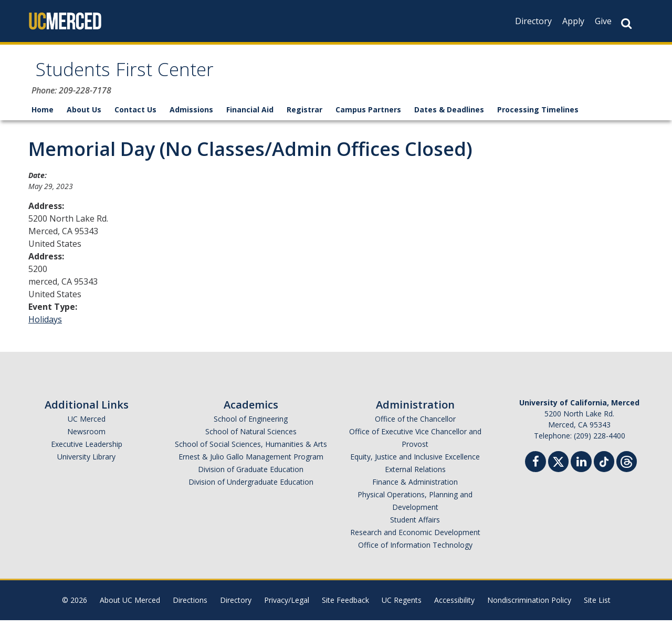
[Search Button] (626, 23)
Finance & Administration (415, 489)
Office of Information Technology (415, 552)
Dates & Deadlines (449, 116)
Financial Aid (250, 116)
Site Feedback (345, 607)
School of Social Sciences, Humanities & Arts (251, 451)
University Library (86, 463)
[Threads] (627, 467)
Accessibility (454, 607)
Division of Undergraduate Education (251, 489)
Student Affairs (415, 526)
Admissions (191, 116)
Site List (597, 607)
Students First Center (143, 75)
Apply (573, 21)
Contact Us (135, 116)
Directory (533, 21)
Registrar (304, 116)
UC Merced (87, 426)
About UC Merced (130, 607)
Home (43, 116)
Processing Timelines (538, 116)
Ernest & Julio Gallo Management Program (251, 463)
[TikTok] (604, 467)
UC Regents (402, 607)
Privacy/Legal (287, 607)
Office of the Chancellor (415, 426)
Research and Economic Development (415, 539)
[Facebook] (535, 470)
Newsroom (86, 438)
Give (603, 21)
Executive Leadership (87, 451)
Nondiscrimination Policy (529, 607)
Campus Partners (368, 116)
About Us (84, 116)
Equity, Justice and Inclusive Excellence (415, 463)
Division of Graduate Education (251, 476)
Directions (190, 607)
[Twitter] (558, 467)
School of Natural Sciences (251, 438)
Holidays (45, 326)
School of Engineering (251, 426)
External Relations (415, 476)
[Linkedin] (581, 470)
